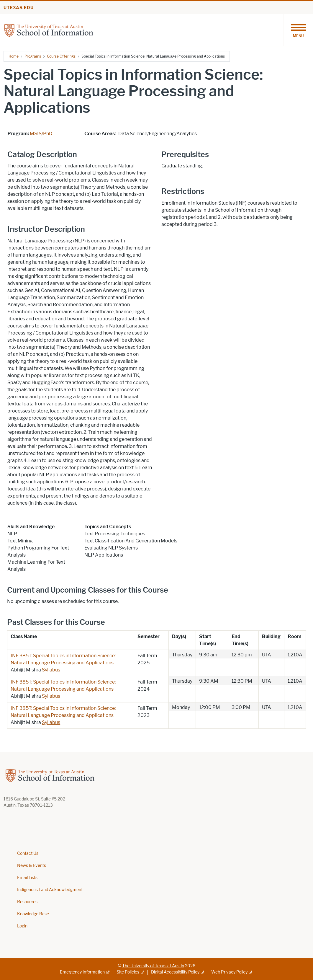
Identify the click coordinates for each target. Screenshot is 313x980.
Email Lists (27, 878)
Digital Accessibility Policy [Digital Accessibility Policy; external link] (175, 972)
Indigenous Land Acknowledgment (50, 890)
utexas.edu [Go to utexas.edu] (19, 8)
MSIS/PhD (41, 134)
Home (14, 56)
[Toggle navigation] (298, 30)
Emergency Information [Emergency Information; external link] (82, 972)
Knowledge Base (33, 914)
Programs (33, 56)
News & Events (32, 866)
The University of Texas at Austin (153, 966)
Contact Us (28, 853)
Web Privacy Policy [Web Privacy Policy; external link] (229, 972)
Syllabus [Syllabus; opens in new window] (51, 670)
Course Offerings (61, 56)
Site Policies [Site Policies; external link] (128, 972)
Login (22, 926)
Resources (27, 902)
